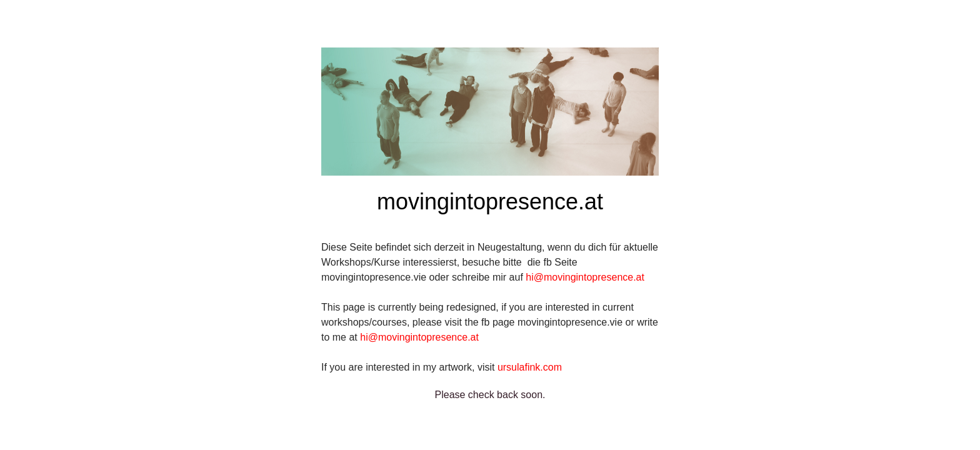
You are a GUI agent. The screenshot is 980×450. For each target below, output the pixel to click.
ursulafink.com (530, 367)
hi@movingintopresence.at (585, 277)
